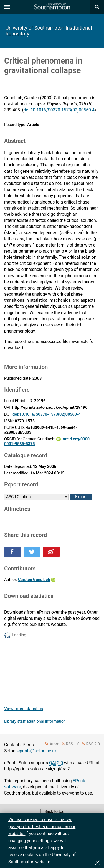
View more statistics (24, 709)
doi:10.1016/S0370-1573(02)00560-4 (59, 110)
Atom (54, 744)
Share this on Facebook (12, 552)
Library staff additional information (35, 721)
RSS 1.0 (73, 744)
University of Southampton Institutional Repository (49, 31)
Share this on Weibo (51, 552)
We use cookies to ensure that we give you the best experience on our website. (42, 827)
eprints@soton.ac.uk (37, 751)
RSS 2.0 (93, 744)
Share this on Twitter (32, 552)
